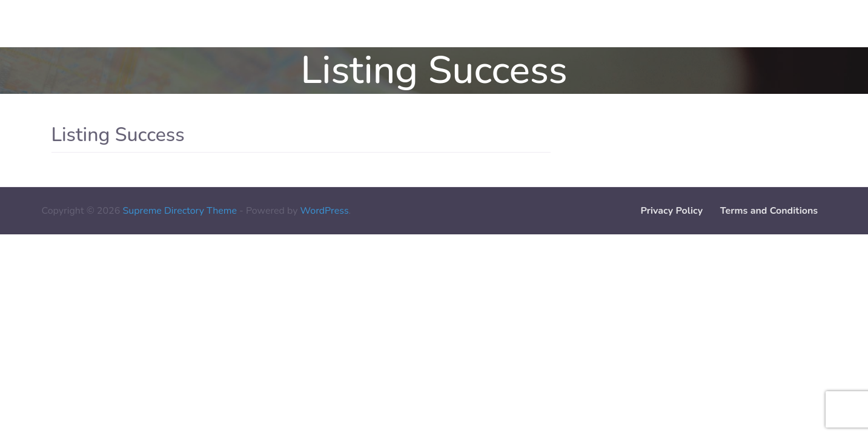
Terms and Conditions (769, 211)
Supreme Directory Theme (181, 211)
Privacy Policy (671, 211)
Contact (26, 24)
